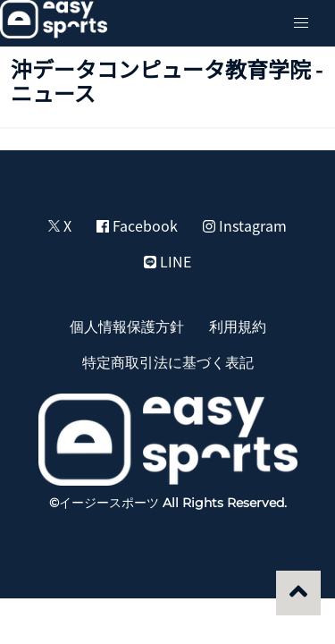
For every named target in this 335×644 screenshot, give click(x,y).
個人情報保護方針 (127, 326)
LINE (167, 261)
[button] (301, 23)
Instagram (245, 225)
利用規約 (238, 326)
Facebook (137, 225)
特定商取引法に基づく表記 (168, 361)
